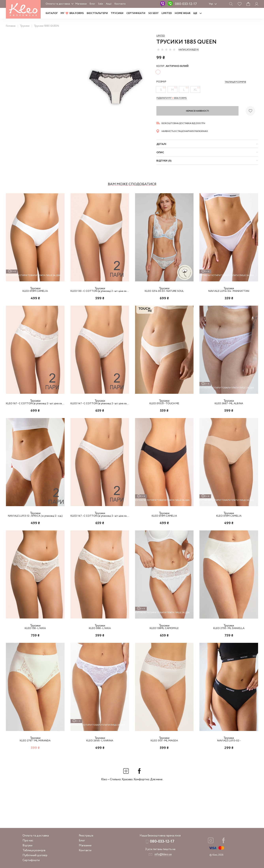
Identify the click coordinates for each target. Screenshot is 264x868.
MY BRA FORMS (72, 13)
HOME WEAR (183, 13)
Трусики (117, 13)
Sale (101, 4)
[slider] (166, 49)
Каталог (52, 13)
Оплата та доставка (58, 4)
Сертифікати (136, 13)
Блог (92, 4)
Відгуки (27, 846)
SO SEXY (153, 13)
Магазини (81, 4)
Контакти (120, 4)
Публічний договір (35, 855)
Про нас (28, 841)
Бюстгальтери (97, 13)
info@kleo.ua (163, 854)
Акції (109, 4)
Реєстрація (86, 836)
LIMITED (167, 13)
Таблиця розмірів (34, 850)
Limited (161, 36)
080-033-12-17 (186, 4)
